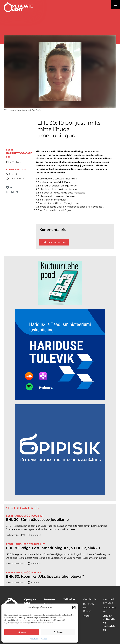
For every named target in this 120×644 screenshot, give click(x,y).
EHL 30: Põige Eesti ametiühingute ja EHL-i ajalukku (53, 548)
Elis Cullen (13, 162)
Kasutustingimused (38, 639)
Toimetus (49, 599)
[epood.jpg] (60, 304)
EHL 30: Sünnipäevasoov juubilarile (37, 520)
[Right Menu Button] (116, 5)
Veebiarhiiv (89, 599)
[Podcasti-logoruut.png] (60, 494)
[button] (74, 607)
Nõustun (22, 632)
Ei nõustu (58, 632)
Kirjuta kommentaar (54, 242)
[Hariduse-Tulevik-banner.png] (60, 399)
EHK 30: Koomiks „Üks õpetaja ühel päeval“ (45, 576)
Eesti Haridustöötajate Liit (19, 153)
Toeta (86, 616)
